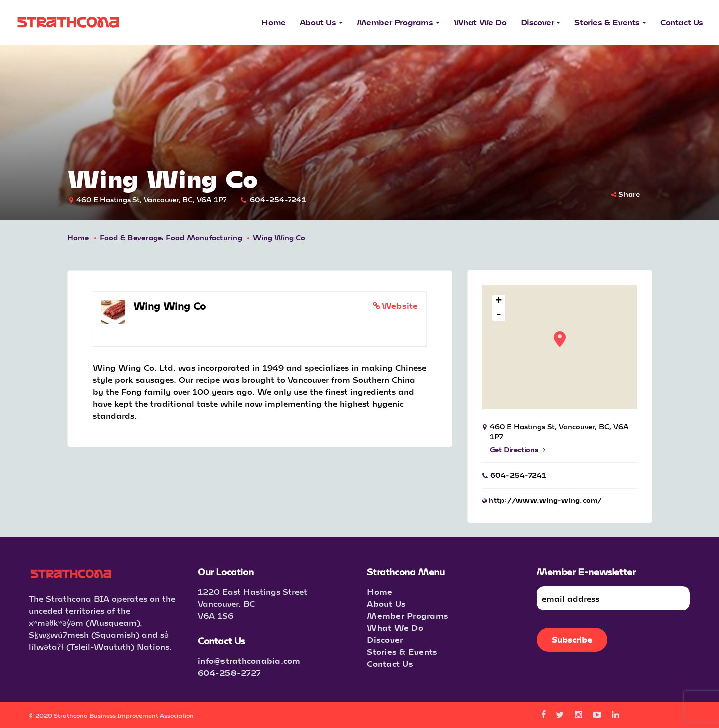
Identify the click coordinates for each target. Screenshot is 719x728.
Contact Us (390, 663)
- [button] (499, 315)
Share (626, 194)
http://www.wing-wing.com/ (545, 500)
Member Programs (407, 615)
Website (400, 305)
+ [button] (498, 301)
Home (78, 237)
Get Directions (517, 450)
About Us (386, 603)
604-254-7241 (278, 199)
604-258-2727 (229, 672)
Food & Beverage (131, 237)
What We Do (395, 627)
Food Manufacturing (204, 237)
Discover (385, 639)
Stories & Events (402, 651)
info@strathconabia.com (249, 660)
